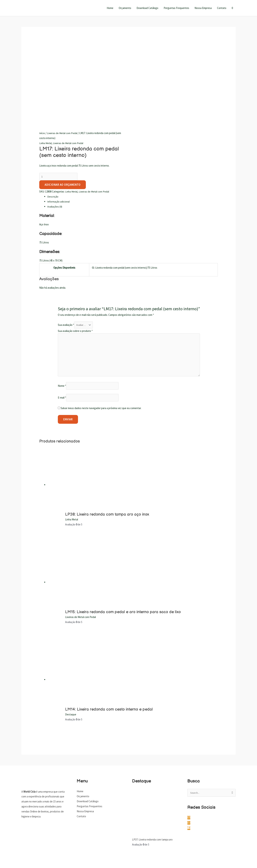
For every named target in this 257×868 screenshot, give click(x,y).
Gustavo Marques (226, 845)
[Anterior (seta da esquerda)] (5, 865)
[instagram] (191, 736)
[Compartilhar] (28, 859)
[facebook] (190, 746)
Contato (222, 8)
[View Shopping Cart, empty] (232, 8)
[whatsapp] (191, 741)
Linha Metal (46, 59)
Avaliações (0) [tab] (55, 123)
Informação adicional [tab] (59, 118)
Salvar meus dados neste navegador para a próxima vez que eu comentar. (101, 326)
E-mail (62, 316)
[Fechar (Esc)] (39, 859)
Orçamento (125, 8)
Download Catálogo (147, 8)
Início (42, 49)
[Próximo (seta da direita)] (17, 865)
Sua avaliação (66, 241)
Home (110, 8)
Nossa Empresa (203, 8)
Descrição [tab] (53, 113)
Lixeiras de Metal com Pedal (62, 49)
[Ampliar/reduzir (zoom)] (5, 859)
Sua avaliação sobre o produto (75, 247)
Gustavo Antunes (204, 845)
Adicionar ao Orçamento (63, 101)
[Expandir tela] (17, 859)
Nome (62, 304)
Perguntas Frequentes (176, 8)
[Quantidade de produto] (59, 93)
